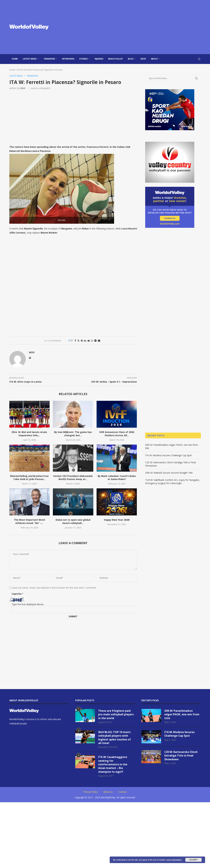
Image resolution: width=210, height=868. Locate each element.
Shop (143, 59)
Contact (123, 792)
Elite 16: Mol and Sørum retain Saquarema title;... (29, 434)
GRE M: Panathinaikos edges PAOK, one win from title (182, 714)
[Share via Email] (99, 341)
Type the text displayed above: (28, 604)
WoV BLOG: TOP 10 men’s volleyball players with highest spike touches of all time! (114, 738)
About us (108, 792)
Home (15, 59)
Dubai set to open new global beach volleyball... (73, 521)
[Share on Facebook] (75, 341)
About (154, 59)
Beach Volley (116, 59)
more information (174, 860)
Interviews (68, 59)
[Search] (199, 59)
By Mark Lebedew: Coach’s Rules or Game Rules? (117, 478)
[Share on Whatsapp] (92, 341)
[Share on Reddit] (89, 341)
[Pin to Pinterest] (82, 341)
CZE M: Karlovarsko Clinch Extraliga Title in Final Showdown (181, 756)
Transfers (49, 59)
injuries (99, 59)
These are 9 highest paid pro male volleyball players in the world (116, 714)
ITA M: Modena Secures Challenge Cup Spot (169, 455)
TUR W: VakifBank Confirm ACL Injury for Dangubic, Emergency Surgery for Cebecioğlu (173, 482)
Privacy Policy (91, 792)
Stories (83, 59)
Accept (193, 860)
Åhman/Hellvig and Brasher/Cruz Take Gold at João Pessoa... (29, 478)
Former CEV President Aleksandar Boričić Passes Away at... (73, 478)
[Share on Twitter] (78, 341)
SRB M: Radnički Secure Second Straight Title (169, 473)
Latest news (30, 59)
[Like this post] (72, 341)
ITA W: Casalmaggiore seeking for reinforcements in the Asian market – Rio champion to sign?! (113, 764)
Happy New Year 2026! (117, 520)
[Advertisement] (138, 27)
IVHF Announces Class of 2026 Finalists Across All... (117, 434)
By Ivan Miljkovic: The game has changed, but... (73, 434)
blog (131, 59)
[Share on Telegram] (95, 341)
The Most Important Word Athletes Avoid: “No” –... (29, 521)
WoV (23, 88)
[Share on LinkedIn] (85, 341)
